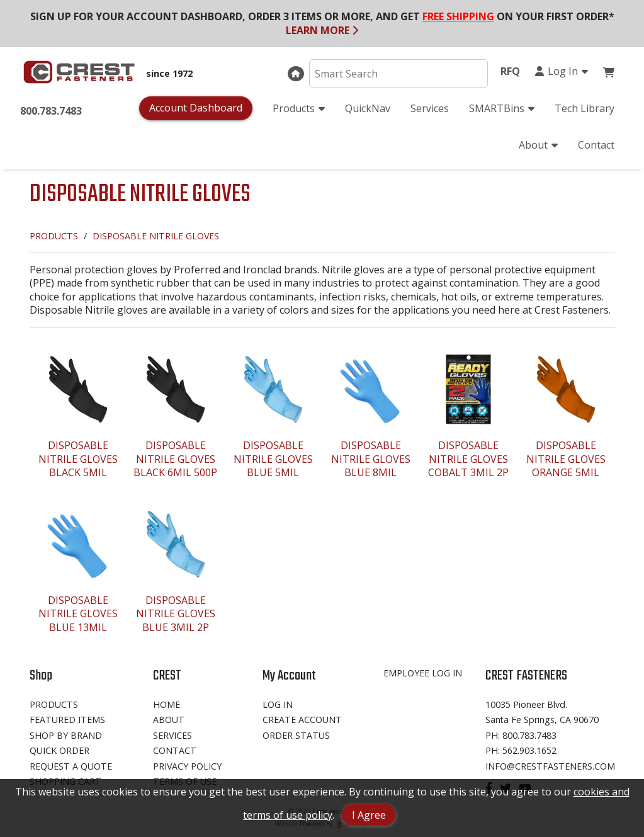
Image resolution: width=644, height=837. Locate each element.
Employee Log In (423, 673)
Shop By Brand (66, 735)
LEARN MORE (322, 30)
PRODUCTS (54, 236)
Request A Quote (71, 766)
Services (430, 108)
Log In (561, 71)
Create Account (302, 720)
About (538, 145)
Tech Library (585, 108)
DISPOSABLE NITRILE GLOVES (156, 236)
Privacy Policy (187, 766)
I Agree (369, 815)
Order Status (296, 735)
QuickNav (368, 108)
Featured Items (67, 720)
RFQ (510, 71)
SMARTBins (502, 108)
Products (299, 108)
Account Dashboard (196, 108)
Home (167, 704)
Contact (596, 145)
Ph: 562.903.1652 (521, 750)
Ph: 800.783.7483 (521, 735)
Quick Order (59, 750)
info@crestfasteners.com (550, 766)
